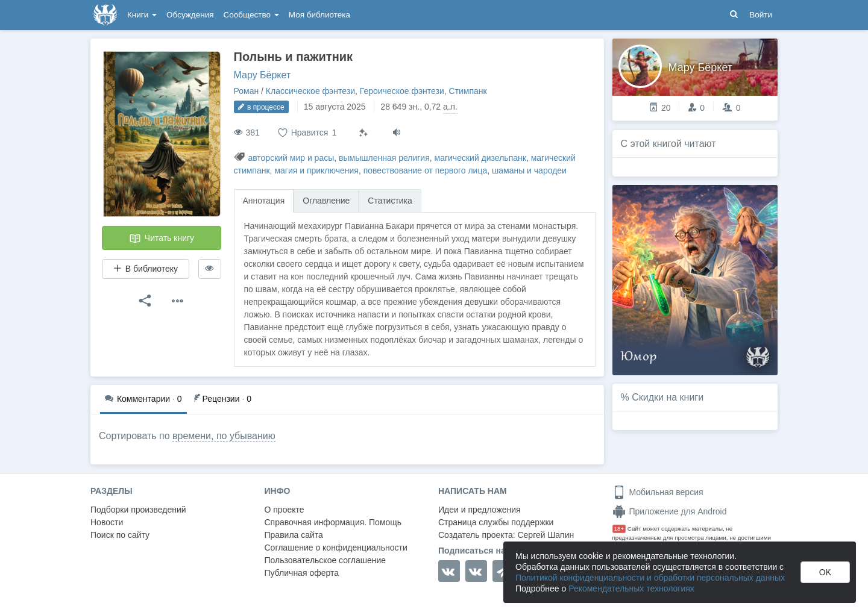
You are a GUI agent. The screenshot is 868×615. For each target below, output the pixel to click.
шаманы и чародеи (529, 170)
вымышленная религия (384, 158)
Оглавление (326, 201)
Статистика (390, 201)
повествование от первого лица (425, 170)
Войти (761, 15)
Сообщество (251, 15)
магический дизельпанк (480, 158)
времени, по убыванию (224, 436)
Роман (247, 91)
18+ (619, 529)
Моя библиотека (319, 15)
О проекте (285, 510)
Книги (142, 15)
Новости (107, 522)
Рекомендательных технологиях (631, 588)
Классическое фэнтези (310, 91)
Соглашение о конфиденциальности (336, 548)
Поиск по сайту (120, 535)
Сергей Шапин (546, 535)
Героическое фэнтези (402, 91)
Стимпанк (468, 91)
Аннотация (264, 201)
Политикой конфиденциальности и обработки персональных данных (650, 578)
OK (825, 572)
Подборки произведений (138, 510)
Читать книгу (162, 239)
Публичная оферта (302, 573)
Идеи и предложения (480, 510)
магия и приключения (316, 170)
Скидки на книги (668, 397)
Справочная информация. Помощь (333, 522)
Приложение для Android (670, 511)
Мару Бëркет (263, 75)
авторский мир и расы (291, 158)
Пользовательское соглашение (325, 560)
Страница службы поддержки (496, 522)
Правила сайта (294, 535)
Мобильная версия (658, 492)
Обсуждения (190, 15)
